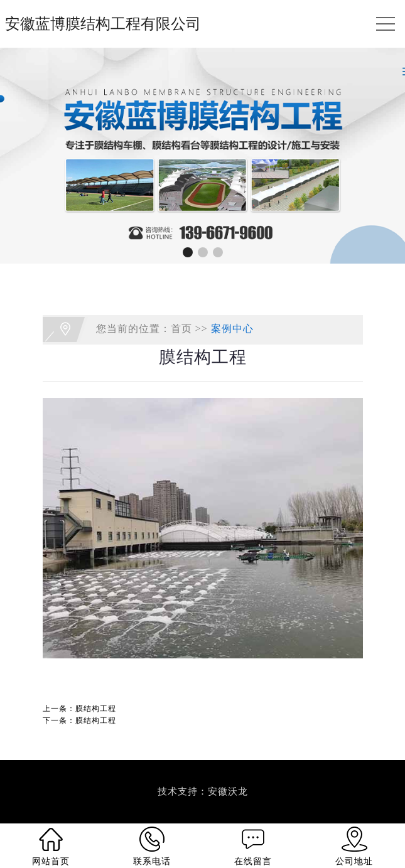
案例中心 (232, 329)
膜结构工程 (96, 709)
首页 (181, 329)
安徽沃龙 (228, 791)
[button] (188, 252)
